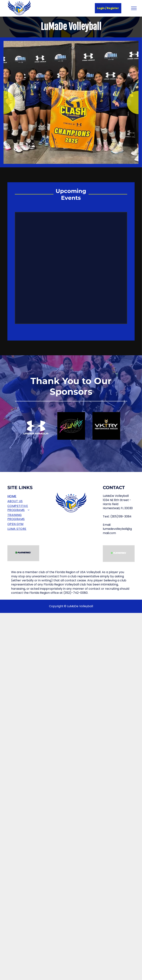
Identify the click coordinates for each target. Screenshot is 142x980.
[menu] (134, 8)
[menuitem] (23, 496)
